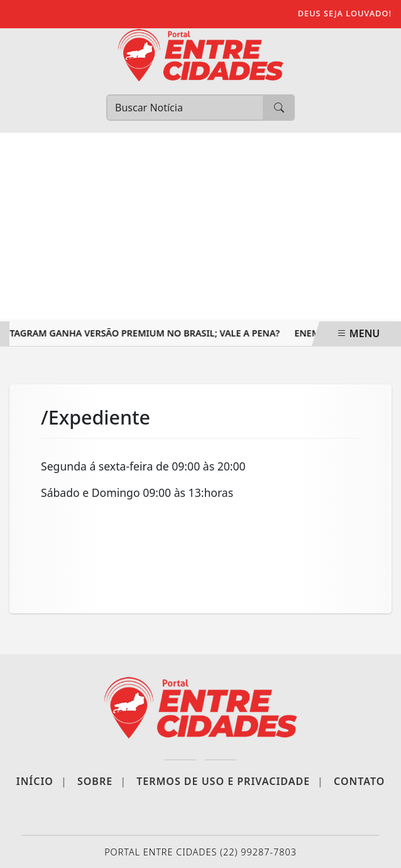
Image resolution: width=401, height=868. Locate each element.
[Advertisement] (200, 227)
